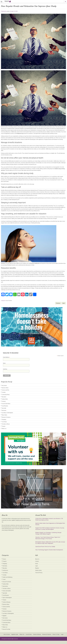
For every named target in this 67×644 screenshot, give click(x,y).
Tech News (4, 425)
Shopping (4, 423)
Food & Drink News (6, 407)
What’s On (22, 638)
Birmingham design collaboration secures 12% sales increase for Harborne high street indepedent (50, 546)
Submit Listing (38, 574)
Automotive (5, 590)
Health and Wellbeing (7, 580)
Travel (4, 583)
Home (37, 567)
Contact (37, 565)
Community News (6, 398)
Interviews (4, 414)
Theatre (4, 430)
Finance (4, 562)
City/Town (5, 372)
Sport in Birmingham (7, 601)
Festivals (4, 405)
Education (4, 400)
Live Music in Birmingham (7, 416)
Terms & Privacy (39, 576)
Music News (4, 418)
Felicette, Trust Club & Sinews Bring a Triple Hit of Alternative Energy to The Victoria (48, 541)
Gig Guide (4, 411)
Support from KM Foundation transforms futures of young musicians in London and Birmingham (50, 532)
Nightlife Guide (15, 638)
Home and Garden (7, 594)
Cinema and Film (5, 393)
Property (5, 565)
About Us (37, 562)
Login (36, 569)
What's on (4, 432)
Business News (5, 391)
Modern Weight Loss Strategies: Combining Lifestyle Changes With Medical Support (48, 537)
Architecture (5, 574)
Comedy (4, 396)
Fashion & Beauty (7, 605)
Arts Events (4, 389)
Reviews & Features (6, 420)
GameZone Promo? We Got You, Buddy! (45, 550)
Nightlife (5, 619)
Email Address (6, 361)
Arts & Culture (7, 638)
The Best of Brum (6, 427)
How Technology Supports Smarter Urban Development (49, 553)
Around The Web (9, 304)
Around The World (7, 585)
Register (37, 571)
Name (4, 366)
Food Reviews (5, 409)
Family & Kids (5, 402)
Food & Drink (29, 638)
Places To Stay (56, 638)
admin (8, 11)
